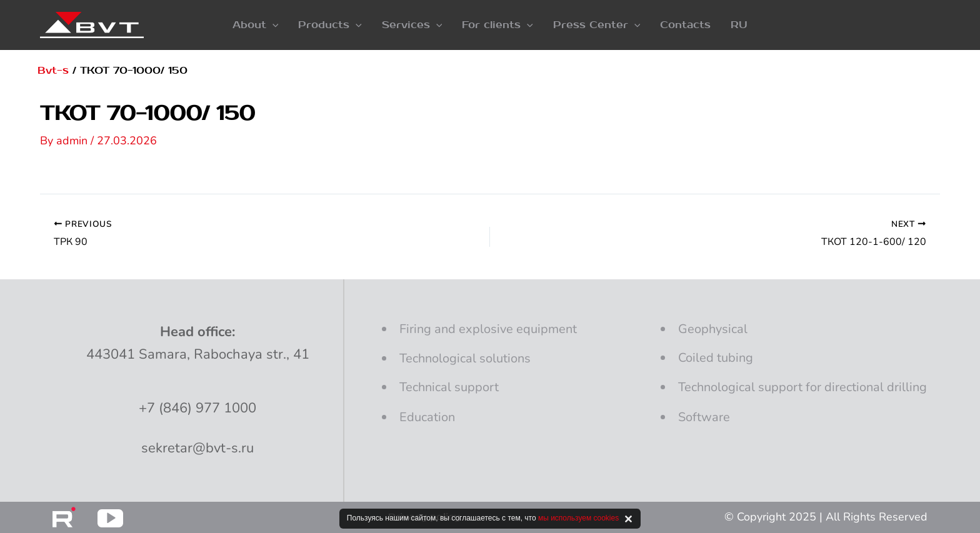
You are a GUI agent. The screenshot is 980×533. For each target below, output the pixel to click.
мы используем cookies (578, 518)
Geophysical (713, 329)
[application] (272, 25)
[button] (256, 25)
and (488, 329)
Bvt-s (53, 70)
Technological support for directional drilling (802, 387)
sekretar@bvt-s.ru (197, 448)
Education (427, 417)
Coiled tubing (716, 358)
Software (704, 417)
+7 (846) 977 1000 (197, 408)
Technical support (449, 387)
